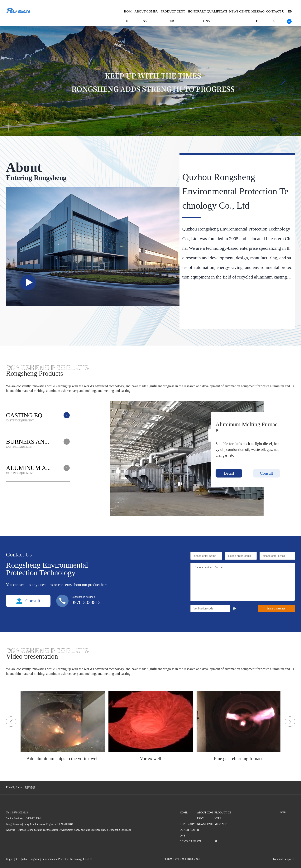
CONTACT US (188, 841)
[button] (283, 81)
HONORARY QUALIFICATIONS (188, 830)
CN (199, 841)
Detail (229, 473)
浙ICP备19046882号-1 (188, 859)
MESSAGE (221, 824)
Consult (266, 473)
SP (216, 841)
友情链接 (30, 787)
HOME (184, 813)
